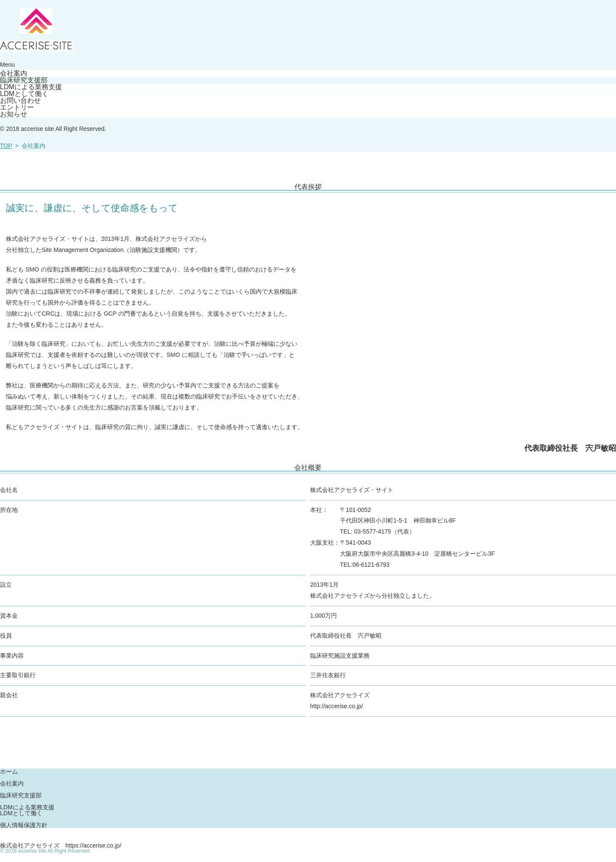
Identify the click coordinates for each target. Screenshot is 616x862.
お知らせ (14, 114)
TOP (6, 146)
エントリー (17, 107)
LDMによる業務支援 (31, 87)
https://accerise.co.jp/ (93, 845)
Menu (7, 65)
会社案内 (14, 73)
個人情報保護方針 (24, 825)
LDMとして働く (24, 94)
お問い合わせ (20, 101)
